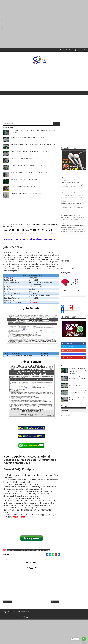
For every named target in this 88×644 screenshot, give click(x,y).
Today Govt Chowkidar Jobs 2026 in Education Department (29, 172)
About (11, 53)
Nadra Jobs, (45, 234)
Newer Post (7, 602)
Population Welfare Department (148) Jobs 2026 (26, 193)
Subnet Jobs (16, 612)
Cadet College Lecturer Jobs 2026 (70, 183)
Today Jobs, (51, 234)
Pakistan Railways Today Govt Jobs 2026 (23, 186)
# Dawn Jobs (22, 550)
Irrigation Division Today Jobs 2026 (70, 215)
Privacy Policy (26, 53)
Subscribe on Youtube (74, 358)
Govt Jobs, (39, 234)
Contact (17, 53)
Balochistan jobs (12, 224)
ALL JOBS (57, 53)
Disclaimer (49, 53)
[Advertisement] (44, 12)
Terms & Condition (38, 53)
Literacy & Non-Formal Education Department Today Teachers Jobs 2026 (33, 145)
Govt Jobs (29, 224)
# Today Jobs (46, 550)
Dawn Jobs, (33, 234)
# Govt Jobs (30, 550)
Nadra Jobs (36, 224)
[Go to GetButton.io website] (84, 642)
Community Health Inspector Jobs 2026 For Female (27, 165)
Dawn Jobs (21, 224)
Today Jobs (43, 224)
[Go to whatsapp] (84, 639)
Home (5, 53)
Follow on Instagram (74, 354)
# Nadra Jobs (38, 550)
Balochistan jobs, (25, 234)
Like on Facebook (74, 343)
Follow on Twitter (74, 347)
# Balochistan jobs (12, 550)
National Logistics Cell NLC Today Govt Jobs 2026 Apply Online (30, 152)
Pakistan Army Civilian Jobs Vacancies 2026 (73, 193)
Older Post (55, 602)
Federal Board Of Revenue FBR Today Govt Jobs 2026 (27, 138)
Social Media (65, 53)
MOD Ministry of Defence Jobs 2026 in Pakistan (26, 179)
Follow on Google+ (74, 350)
